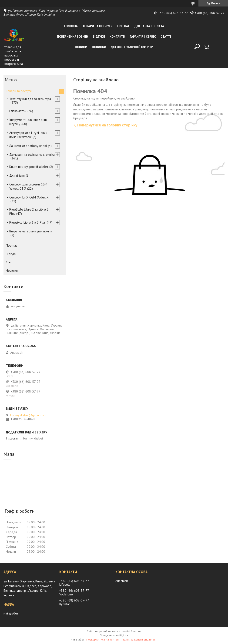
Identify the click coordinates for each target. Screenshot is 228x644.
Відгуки (99, 37)
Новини (81, 47)
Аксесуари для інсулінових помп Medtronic (28, 135)
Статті (166, 37)
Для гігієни (17, 175)
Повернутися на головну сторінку (107, 125)
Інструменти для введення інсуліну (28, 122)
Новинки (99, 47)
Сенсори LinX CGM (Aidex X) (29, 197)
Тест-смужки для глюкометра (30, 99)
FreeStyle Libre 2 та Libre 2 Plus (29, 211)
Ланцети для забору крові (28, 146)
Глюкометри (18, 111)
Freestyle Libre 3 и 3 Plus (27, 222)
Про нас (124, 26)
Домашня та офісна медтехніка (32, 155)
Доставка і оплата (149, 26)
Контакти (117, 37)
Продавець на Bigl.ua (114, 635)
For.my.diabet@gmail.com (28, 415)
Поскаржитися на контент (103, 639)
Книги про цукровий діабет (29, 167)
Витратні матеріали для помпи (31, 231)
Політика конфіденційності (140, 639)
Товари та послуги (97, 26)
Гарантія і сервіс (143, 37)
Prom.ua (136, 631)
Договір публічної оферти (132, 47)
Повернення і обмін (73, 37)
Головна (71, 26)
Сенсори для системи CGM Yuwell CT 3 (28, 186)
